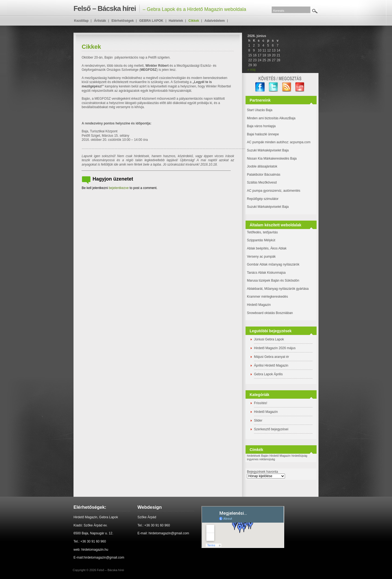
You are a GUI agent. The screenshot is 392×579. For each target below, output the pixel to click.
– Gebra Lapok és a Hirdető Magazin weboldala (160, 8)
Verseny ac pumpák (262, 257)
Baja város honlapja (261, 126)
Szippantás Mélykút (261, 240)
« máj (251, 70)
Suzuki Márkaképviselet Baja (268, 150)
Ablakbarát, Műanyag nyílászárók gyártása (278, 289)
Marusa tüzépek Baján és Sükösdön (273, 281)
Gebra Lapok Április (268, 374)
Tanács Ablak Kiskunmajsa (266, 273)
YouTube (300, 87)
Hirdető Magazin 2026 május (275, 348)
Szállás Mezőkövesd (262, 182)
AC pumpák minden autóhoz (267, 142)
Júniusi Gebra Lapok (269, 339)
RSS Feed (287, 87)
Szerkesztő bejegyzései (271, 429)
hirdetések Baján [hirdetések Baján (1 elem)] (258, 456)
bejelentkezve (119, 188)
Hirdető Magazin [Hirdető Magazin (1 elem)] (280, 456)
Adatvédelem (215, 21)
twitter (273, 87)
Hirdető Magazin (259, 305)
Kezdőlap (81, 21)
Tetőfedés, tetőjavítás (262, 232)
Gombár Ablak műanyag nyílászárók (273, 264)
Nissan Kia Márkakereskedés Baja (272, 159)
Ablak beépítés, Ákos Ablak (267, 248)
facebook (260, 87)
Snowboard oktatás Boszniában (270, 313)
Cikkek (194, 21)
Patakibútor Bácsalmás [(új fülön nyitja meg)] (264, 175)
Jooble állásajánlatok (262, 166)
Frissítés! (261, 403)
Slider (258, 420)
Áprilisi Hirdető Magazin (271, 365)
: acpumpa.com (299, 142)
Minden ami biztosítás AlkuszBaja (271, 118)
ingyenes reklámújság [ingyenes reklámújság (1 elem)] (261, 459)
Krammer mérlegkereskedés (267, 297)
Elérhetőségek (122, 21)
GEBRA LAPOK (151, 21)
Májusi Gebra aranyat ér (272, 357)
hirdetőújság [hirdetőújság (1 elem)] (299, 456)
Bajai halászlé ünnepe (263, 134)
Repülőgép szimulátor (263, 199)
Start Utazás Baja (260, 110)
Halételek (176, 21)
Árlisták (100, 21)
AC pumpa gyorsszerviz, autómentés (274, 191)
